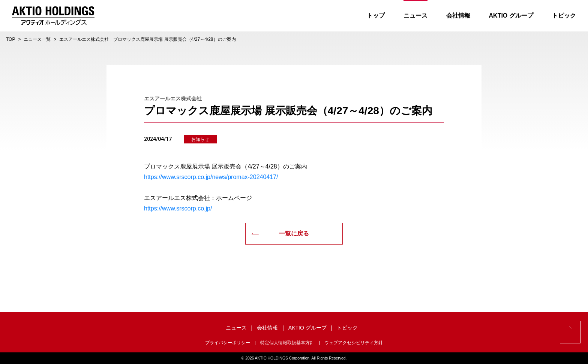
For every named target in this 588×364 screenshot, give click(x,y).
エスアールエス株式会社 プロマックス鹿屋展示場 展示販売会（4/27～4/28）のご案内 (147, 39)
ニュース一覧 (37, 39)
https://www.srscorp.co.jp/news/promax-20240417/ (211, 177)
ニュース (411, 16)
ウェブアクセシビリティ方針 (354, 343)
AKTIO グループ (506, 16)
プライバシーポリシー (228, 343)
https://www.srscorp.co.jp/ (178, 208)
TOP (10, 39)
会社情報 (453, 16)
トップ (371, 16)
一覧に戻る (280, 233)
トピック (559, 16)
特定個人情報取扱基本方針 (287, 343)
